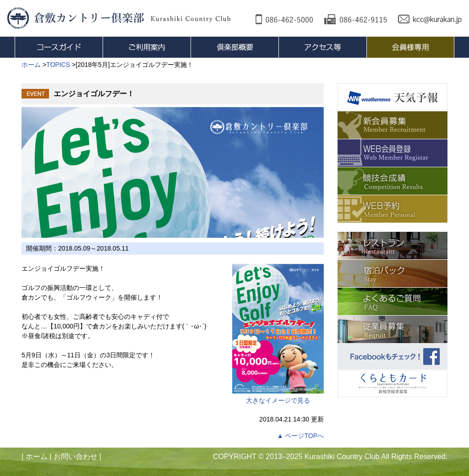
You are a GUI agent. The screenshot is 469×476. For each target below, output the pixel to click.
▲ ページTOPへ (300, 436)
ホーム (37, 457)
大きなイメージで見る (278, 334)
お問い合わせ (76, 457)
